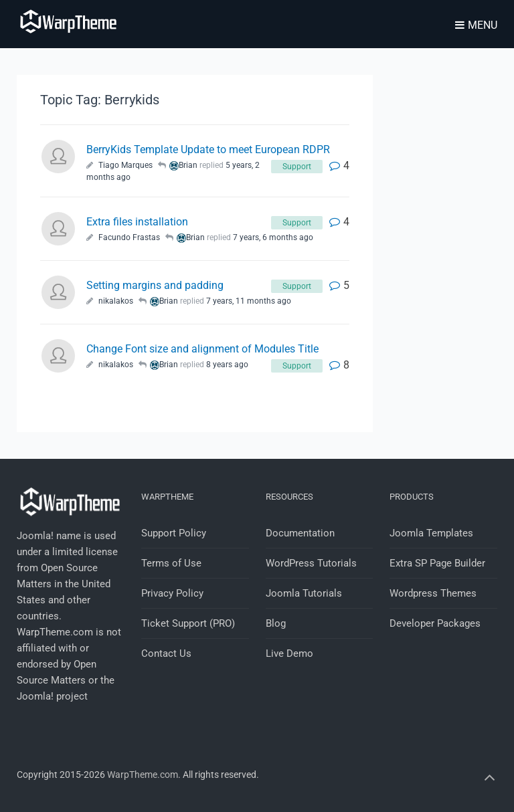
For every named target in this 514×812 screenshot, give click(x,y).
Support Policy (174, 533)
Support (297, 167)
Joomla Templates (431, 533)
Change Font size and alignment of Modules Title (202, 349)
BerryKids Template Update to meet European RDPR (208, 149)
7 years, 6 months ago (273, 237)
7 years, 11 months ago (249, 301)
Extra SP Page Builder (437, 563)
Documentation (300, 533)
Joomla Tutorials (304, 593)
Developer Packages (435, 623)
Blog (276, 623)
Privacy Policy (172, 593)
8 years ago (227, 365)
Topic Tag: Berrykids (100, 100)
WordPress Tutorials (311, 563)
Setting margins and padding (155, 285)
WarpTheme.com (143, 775)
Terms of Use (171, 563)
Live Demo (289, 653)
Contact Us (166, 653)
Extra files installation (137, 222)
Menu (476, 25)
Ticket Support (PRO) (188, 623)
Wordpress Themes (433, 593)
